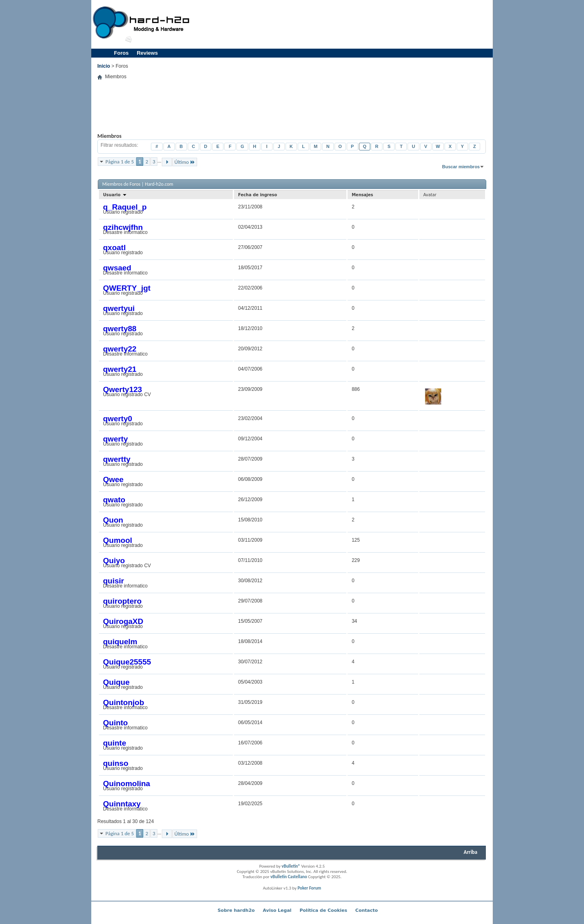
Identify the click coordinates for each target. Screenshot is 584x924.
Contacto (366, 910)
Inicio (104, 66)
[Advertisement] (343, 24)
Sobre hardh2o (236, 910)
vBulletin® (291, 866)
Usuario (115, 195)
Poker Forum (309, 888)
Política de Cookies (323, 910)
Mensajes (362, 195)
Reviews (147, 53)
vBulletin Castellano (289, 877)
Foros (121, 53)
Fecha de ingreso (258, 195)
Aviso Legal (277, 910)
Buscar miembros (461, 167)
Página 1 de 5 (120, 162)
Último (185, 162)
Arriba (470, 852)
